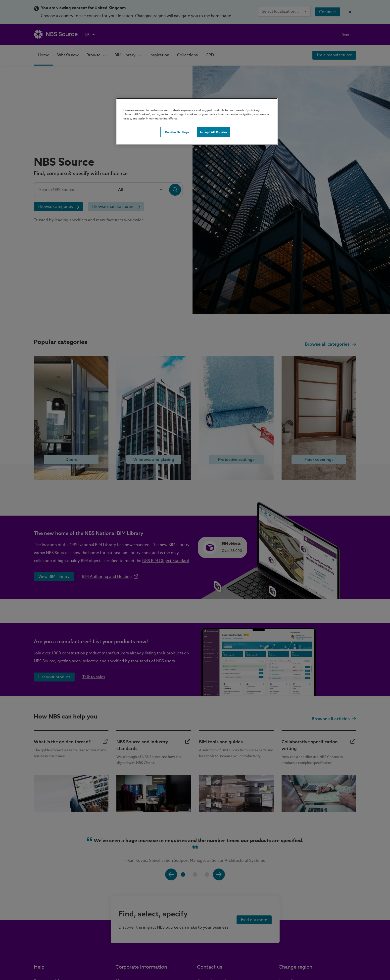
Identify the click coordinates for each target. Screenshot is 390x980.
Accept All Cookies (213, 132)
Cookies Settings (177, 132)
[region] (197, 122)
